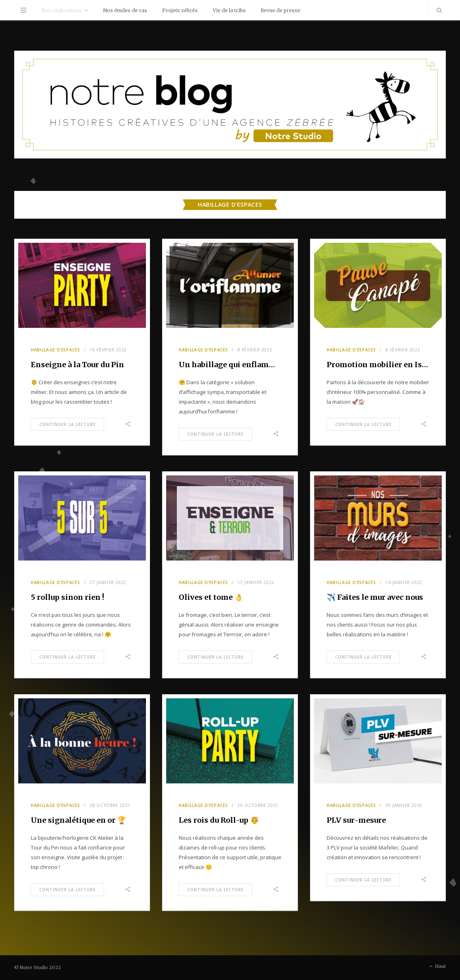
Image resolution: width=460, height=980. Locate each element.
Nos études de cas (125, 10)
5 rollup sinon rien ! (67, 597)
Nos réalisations (61, 10)
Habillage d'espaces (55, 350)
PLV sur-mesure (356, 820)
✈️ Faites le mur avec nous (375, 597)
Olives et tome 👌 (211, 597)
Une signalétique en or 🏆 (78, 820)
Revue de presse (280, 10)
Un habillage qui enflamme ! (231, 365)
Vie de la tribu (229, 10)
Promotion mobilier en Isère (380, 365)
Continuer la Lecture (67, 424)
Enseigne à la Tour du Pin (77, 365)
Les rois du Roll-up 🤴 (219, 820)
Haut (437, 967)
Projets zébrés (180, 10)
